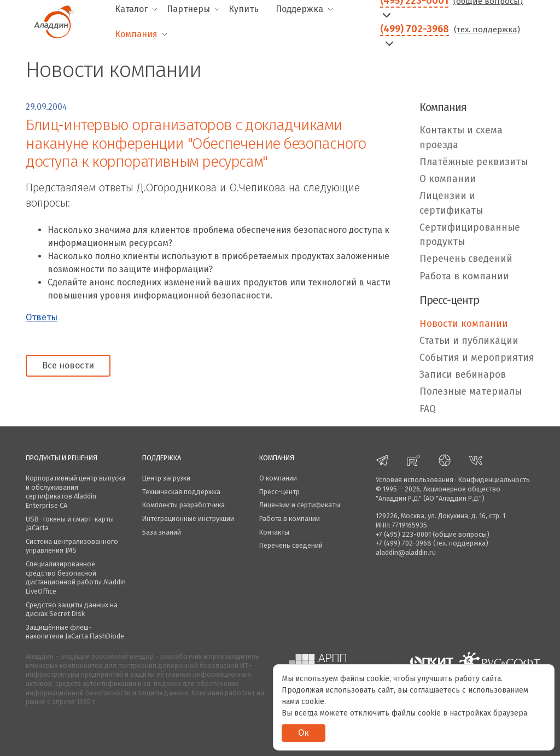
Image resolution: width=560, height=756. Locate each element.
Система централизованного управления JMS (72, 546)
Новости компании (464, 324)
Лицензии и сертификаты (451, 203)
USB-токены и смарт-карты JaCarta (70, 524)
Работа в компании (464, 276)
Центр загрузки (166, 478)
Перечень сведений (466, 259)
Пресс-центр (279, 492)
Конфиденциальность (494, 480)
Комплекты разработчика (183, 505)
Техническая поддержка (181, 492)
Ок (304, 733)
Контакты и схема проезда (461, 137)
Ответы (42, 317)
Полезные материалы (471, 392)
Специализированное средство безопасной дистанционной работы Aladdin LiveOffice (76, 578)
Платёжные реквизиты (474, 162)
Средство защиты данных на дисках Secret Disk (72, 610)
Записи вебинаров (463, 375)
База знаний (162, 532)
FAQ (428, 409)
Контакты (274, 532)
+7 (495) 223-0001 (403, 534)
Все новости (68, 365)
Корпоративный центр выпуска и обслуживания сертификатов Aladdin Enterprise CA (75, 492)
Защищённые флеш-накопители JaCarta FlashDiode (75, 632)
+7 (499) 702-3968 (404, 543)
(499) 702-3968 (415, 29)
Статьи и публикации (469, 341)
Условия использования (415, 480)
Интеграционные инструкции (188, 518)
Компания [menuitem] (136, 34)
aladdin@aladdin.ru (406, 552)
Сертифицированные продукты (470, 235)
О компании (448, 179)
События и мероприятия (477, 358)
